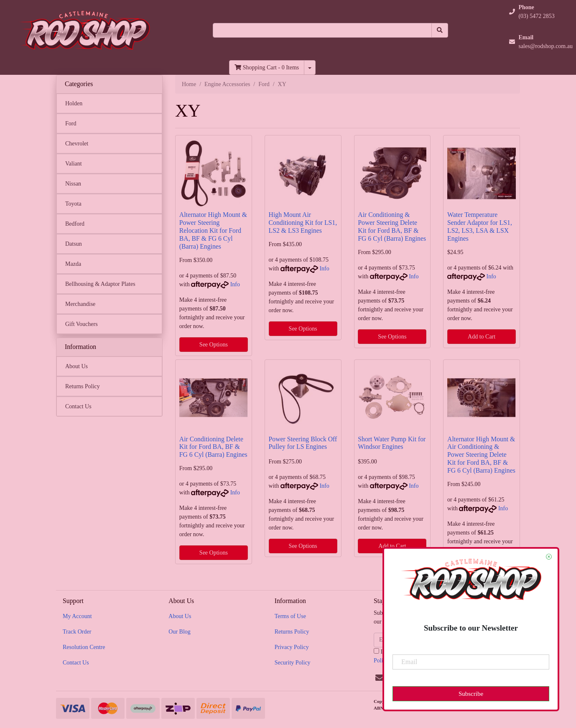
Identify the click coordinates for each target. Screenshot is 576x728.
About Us (76, 366)
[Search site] (440, 30)
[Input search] (322, 30)
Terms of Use (290, 616)
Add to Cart (482, 337)
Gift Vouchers (82, 324)
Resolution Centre (84, 647)
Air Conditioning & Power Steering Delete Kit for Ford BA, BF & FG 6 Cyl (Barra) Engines (392, 227)
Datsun (74, 244)
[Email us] (380, 678)
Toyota (73, 204)
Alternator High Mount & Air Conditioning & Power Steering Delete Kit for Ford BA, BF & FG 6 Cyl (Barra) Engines (481, 455)
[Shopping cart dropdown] (310, 67)
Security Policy (293, 663)
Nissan (73, 184)
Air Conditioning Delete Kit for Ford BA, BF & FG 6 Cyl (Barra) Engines (213, 447)
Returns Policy (83, 386)
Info (235, 284)
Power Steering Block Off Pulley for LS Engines (303, 443)
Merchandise (80, 304)
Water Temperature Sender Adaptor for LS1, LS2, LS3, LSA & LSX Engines (480, 227)
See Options (214, 345)
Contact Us (78, 406)
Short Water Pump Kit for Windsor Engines (392, 443)
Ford (71, 123)
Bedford (75, 224)
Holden (74, 103)
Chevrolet (77, 144)
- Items (267, 67)
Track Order (77, 632)
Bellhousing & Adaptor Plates (100, 284)
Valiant (74, 164)
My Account (77, 616)
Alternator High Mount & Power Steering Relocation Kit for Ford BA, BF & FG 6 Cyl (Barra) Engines (213, 230)
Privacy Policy (292, 647)
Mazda (73, 264)
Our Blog (180, 632)
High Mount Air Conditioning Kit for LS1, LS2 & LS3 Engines (303, 223)
